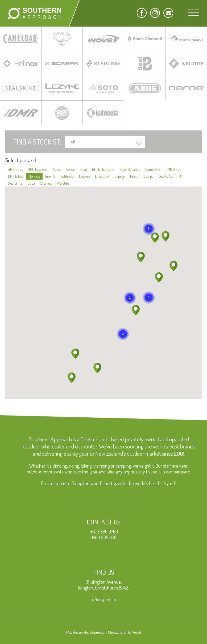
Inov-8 (50, 176)
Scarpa (148, 176)
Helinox (34, 176)
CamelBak (153, 169)
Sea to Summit (170, 176)
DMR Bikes (173, 169)
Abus (57, 169)
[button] (130, 298)
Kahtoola (67, 176)
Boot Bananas (130, 169)
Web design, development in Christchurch (97, 632)
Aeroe (70, 169)
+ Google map (104, 599)
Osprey (120, 176)
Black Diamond (103, 169)
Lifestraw (102, 176)
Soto (31, 183)
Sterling (46, 183)
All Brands (15, 169)
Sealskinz (15, 183)
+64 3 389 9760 (104, 532)
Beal (84, 169)
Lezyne (84, 176)
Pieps (134, 176)
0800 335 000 (104, 537)
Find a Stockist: (37, 142)
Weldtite (63, 183)
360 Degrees (38, 169)
